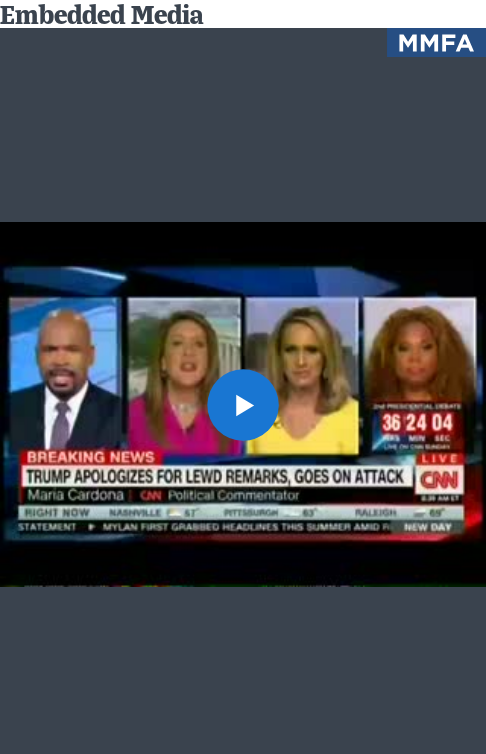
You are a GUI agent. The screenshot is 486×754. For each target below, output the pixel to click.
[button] (243, 405)
